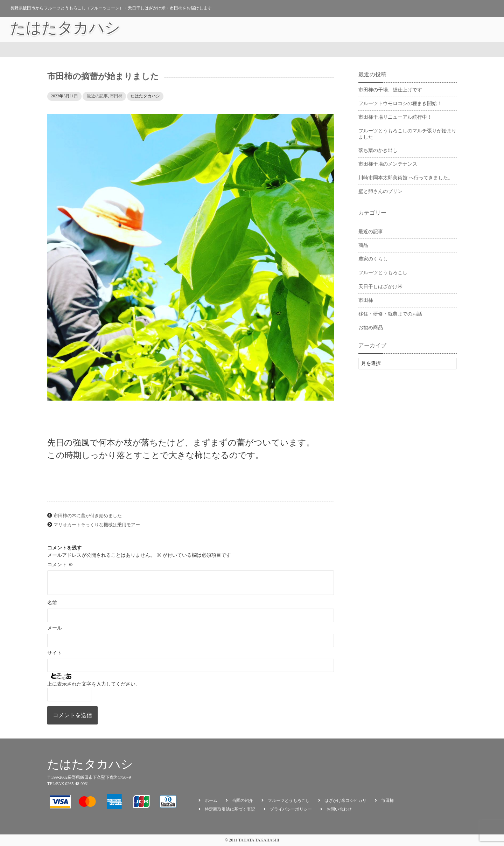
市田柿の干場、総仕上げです (390, 90)
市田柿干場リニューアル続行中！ (395, 117)
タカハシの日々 (337, 29)
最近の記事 (97, 96)
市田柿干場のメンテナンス (388, 164)
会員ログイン (436, 29)
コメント (60, 565)
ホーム (211, 800)
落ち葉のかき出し (378, 150)
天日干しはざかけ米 (380, 287)
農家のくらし (373, 259)
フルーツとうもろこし (383, 273)
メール (55, 628)
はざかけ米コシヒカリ (345, 800)
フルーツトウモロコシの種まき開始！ (400, 103)
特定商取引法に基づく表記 (230, 809)
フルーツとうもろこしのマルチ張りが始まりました (407, 134)
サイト (55, 653)
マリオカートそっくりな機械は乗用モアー (97, 525)
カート (405, 29)
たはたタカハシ (65, 29)
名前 (52, 603)
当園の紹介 (298, 29)
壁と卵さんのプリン (380, 191)
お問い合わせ (475, 29)
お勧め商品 (376, 29)
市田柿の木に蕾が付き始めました (88, 516)
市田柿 (116, 96)
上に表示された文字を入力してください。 (94, 684)
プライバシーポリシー (291, 809)
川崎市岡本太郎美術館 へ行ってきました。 (406, 178)
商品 (363, 245)
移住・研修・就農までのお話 (390, 314)
